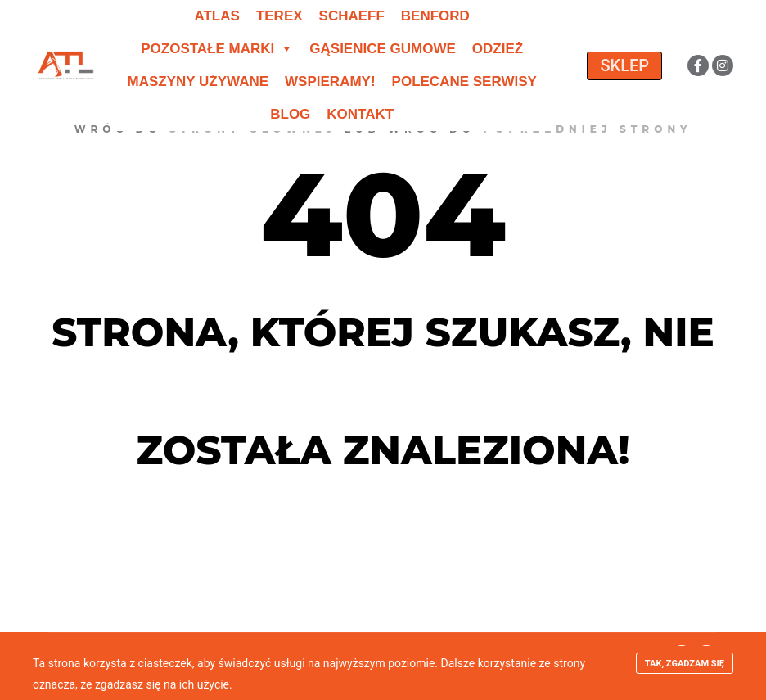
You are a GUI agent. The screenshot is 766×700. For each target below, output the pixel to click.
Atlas (216, 16)
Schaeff (352, 16)
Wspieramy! (330, 81)
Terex (279, 16)
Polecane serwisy (464, 81)
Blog (290, 114)
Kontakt (360, 114)
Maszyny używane (198, 81)
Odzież (498, 49)
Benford (435, 16)
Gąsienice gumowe (383, 49)
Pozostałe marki (217, 49)
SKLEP (624, 65)
